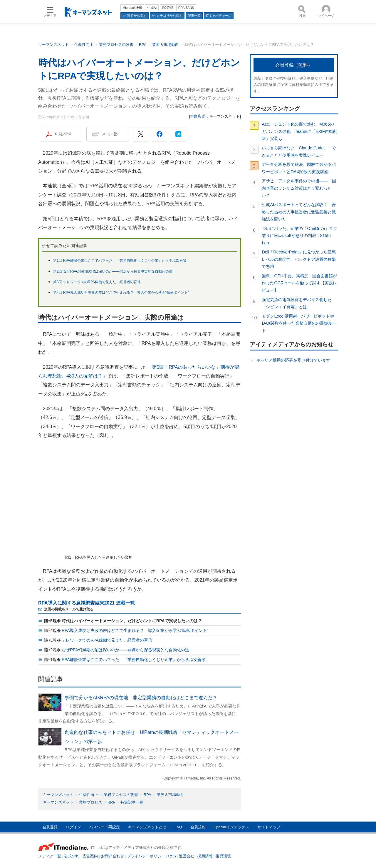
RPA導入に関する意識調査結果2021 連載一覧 (87, 603)
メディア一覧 (50, 856)
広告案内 (90, 856)
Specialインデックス (231, 827)
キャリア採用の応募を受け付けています (293, 360)
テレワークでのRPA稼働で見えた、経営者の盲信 (107, 640)
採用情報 (205, 856)
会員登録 (50, 827)
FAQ (178, 827)
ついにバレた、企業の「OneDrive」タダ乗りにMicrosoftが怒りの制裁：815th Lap (299, 236)
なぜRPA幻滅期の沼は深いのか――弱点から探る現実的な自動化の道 (125, 650)
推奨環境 (223, 856)
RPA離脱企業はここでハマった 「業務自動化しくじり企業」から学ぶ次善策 (134, 660)
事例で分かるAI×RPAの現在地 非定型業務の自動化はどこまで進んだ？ (141, 698)
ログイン (73, 827)
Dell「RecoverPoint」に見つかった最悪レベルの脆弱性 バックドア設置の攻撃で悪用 (299, 259)
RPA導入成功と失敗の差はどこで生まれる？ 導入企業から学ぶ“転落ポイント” (135, 630)
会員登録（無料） (294, 65)
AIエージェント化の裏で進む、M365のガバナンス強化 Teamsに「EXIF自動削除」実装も (299, 131)
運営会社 (187, 856)
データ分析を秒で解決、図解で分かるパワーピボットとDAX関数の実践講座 (299, 168)
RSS (172, 856)
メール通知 (111, 134)
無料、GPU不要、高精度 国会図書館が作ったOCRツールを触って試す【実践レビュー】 (299, 283)
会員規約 (198, 827)
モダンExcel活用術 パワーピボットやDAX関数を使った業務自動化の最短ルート (299, 323)
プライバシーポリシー (146, 856)
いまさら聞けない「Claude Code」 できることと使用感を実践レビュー (299, 151)
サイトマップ (269, 827)
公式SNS (72, 856)
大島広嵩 (198, 116)
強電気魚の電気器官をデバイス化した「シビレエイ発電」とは (297, 303)
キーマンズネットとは (147, 827)
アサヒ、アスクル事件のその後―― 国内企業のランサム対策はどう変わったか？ (299, 188)
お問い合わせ (113, 856)
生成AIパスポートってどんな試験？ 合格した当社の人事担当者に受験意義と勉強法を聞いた (299, 212)
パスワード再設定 (105, 827)
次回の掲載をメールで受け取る (69, 609)
